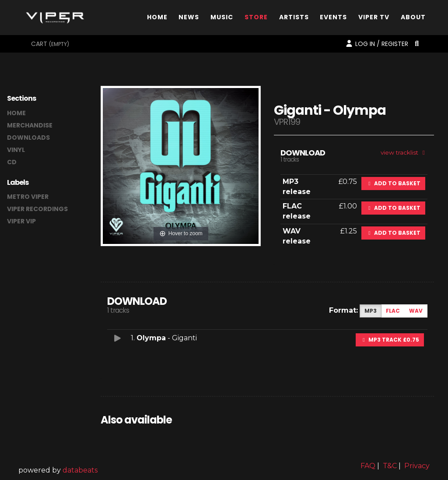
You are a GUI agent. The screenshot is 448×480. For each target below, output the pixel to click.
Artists (294, 19)
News (189, 19)
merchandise (30, 125)
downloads (28, 138)
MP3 (371, 311)
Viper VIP (21, 221)
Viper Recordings (37, 209)
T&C (390, 466)
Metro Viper (28, 197)
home (16, 113)
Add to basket (393, 183)
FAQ (368, 466)
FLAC (393, 311)
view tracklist (404, 152)
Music (222, 19)
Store (256, 19)
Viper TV (374, 19)
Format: (343, 310)
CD (12, 162)
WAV (416, 311)
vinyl (16, 150)
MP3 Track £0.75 (390, 340)
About (413, 19)
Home (157, 19)
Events (333, 19)
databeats (80, 470)
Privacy (417, 466)
